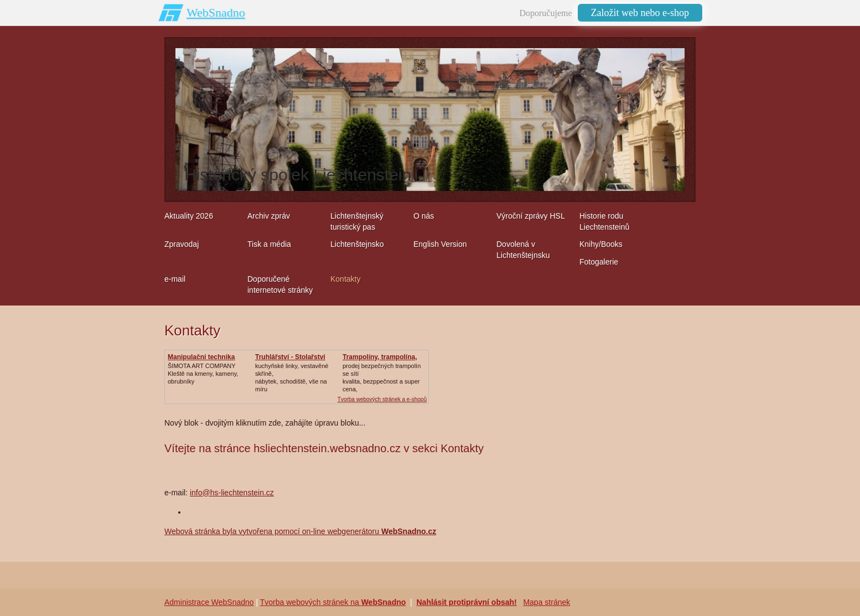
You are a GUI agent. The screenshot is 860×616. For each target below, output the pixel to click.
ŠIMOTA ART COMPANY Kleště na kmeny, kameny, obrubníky (203, 374)
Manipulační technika (201, 357)
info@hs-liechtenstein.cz (232, 493)
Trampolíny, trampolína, (380, 357)
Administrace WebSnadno (209, 602)
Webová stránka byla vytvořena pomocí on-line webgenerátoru (300, 531)
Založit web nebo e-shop (640, 13)
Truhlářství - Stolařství (290, 357)
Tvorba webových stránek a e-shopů (382, 399)
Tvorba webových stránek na (333, 602)
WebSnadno (216, 12)
